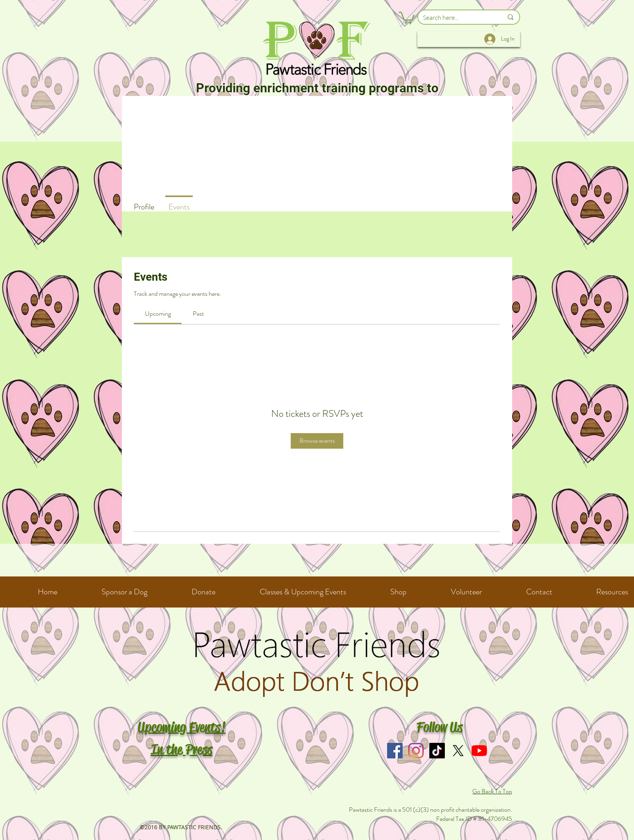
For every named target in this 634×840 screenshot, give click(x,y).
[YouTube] (479, 751)
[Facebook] (395, 751)
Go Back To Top (492, 791)
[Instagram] (416, 751)
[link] (158, 314)
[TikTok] (437, 751)
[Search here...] (457, 18)
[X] (458, 751)
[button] (407, 17)
